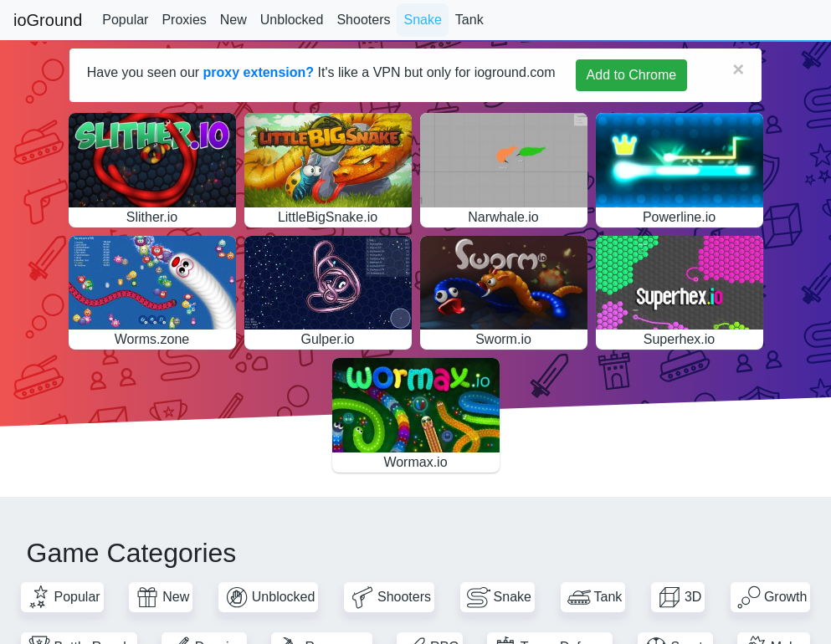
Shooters (363, 20)
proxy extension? (259, 72)
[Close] (738, 69)
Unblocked (292, 20)
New (233, 20)
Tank (469, 20)
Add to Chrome (632, 75)
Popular (125, 20)
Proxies (184, 20)
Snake (422, 20)
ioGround (48, 20)
